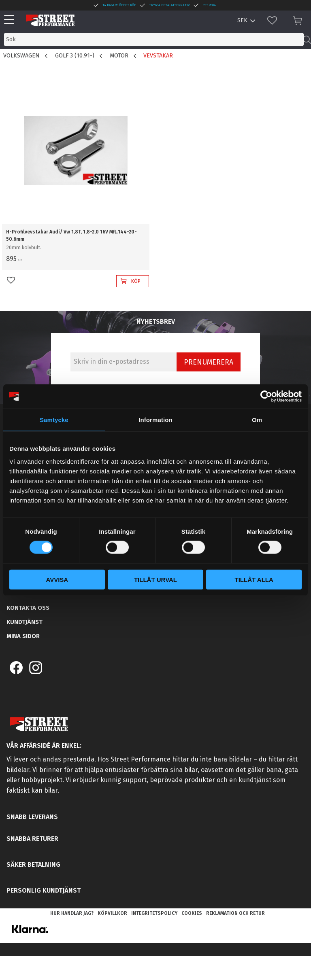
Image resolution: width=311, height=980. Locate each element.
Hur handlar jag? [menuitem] (72, 913)
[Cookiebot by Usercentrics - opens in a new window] (266, 397)
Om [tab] (257, 420)
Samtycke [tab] (54, 420)
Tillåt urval (155, 579)
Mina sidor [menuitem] (23, 636)
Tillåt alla (254, 579)
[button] (11, 20)
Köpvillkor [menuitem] (112, 913)
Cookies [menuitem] (192, 913)
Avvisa (57, 579)
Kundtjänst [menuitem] (24, 622)
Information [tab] (155, 420)
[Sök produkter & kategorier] (154, 39)
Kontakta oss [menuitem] (28, 608)
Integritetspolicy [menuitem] (154, 913)
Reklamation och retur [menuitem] (235, 913)
